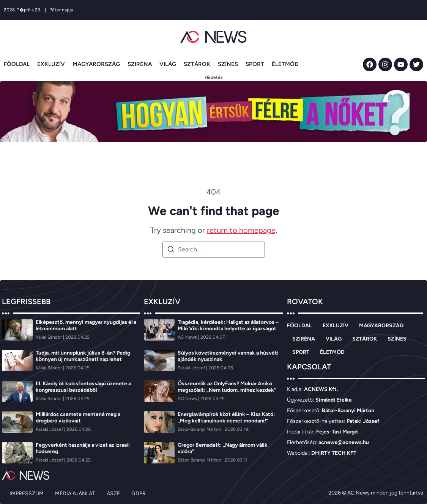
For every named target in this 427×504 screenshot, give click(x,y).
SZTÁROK (197, 64)
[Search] (171, 250)
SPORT (255, 64)
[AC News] (188, 337)
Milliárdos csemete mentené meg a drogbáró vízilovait (78, 418)
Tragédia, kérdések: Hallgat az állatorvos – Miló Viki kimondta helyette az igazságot (228, 325)
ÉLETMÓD (285, 64)
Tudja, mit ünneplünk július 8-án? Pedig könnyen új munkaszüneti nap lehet (83, 356)
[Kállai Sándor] (49, 337)
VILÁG (168, 64)
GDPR (139, 494)
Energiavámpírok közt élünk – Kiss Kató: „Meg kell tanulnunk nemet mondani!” (226, 418)
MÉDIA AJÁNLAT (75, 494)
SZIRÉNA (140, 64)
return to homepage (241, 230)
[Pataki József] (50, 429)
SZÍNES (228, 64)
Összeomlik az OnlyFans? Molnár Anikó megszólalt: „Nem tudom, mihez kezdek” (227, 387)
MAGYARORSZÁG (96, 64)
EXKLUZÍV (51, 64)
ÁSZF (113, 494)
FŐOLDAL (17, 64)
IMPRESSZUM (27, 494)
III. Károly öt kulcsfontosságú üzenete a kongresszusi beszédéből (83, 387)
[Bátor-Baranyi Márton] (200, 429)
